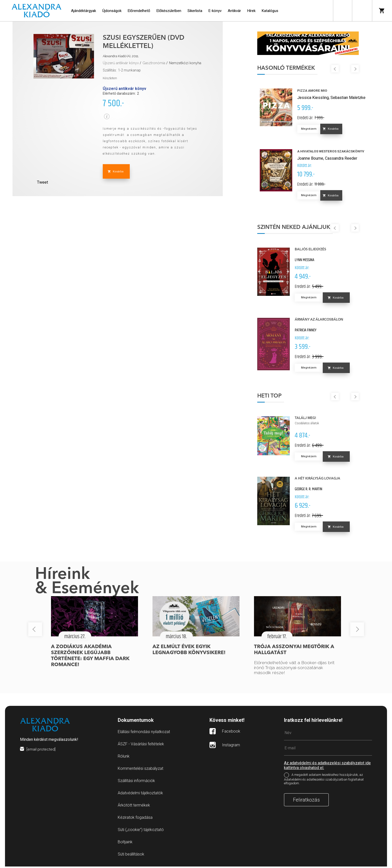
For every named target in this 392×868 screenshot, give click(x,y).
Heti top (275, 398)
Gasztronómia (154, 63)
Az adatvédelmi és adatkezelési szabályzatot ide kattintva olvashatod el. (327, 767)
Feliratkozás (306, 801)
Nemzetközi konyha (185, 63)
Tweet (42, 182)
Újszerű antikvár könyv (121, 63)
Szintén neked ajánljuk (299, 229)
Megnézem (314, 130)
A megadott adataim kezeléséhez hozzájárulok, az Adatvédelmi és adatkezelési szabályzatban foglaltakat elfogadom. (324, 781)
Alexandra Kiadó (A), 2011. (121, 56)
